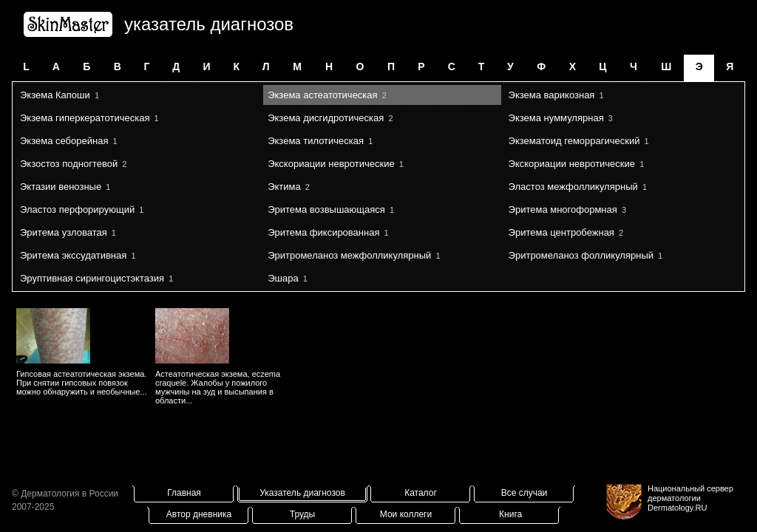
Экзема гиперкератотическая (85, 118)
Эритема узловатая (64, 232)
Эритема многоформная (563, 209)
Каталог (421, 493)
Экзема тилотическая (316, 141)
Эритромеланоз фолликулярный (581, 255)
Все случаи (525, 493)
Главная (184, 493)
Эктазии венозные (61, 187)
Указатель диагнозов (302, 493)
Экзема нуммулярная (556, 118)
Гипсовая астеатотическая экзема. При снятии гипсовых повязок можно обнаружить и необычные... (81, 383)
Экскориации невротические (331, 164)
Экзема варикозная (552, 95)
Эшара (283, 278)
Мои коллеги (406, 514)
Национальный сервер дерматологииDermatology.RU (690, 498)
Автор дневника (199, 514)
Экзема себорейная (64, 141)
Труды (302, 514)
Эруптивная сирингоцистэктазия (92, 278)
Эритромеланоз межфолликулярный (349, 255)
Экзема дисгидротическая (326, 118)
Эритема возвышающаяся (326, 209)
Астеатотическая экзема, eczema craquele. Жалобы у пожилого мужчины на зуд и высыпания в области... (218, 387)
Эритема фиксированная (323, 232)
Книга (510, 514)
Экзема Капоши (55, 95)
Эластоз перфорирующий (77, 209)
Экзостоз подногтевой (69, 164)
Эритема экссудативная (73, 255)
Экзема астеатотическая (322, 95)
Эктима (284, 187)
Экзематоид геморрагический (574, 141)
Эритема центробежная (561, 232)
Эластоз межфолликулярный (573, 187)
